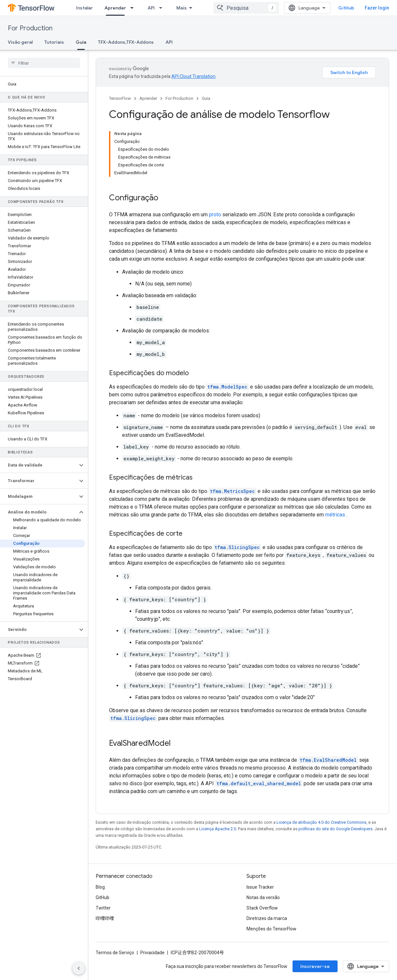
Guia (206, 98)
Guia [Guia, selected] (81, 42)
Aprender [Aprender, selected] (115, 8)
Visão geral (20, 42)
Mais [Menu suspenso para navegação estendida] (182, 8)
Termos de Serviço (115, 953)
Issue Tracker (260, 887)
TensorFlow (120, 98)
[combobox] (246, 8)
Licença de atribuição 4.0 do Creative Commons (321, 822)
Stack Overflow (262, 908)
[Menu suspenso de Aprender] (134, 8)
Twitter (103, 908)
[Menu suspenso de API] (163, 8)
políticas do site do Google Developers (335, 829)
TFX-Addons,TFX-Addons (126, 42)
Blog (100, 887)
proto (215, 214)
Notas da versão (263, 897)
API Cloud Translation (193, 76)
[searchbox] (44, 63)
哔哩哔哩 (105, 918)
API (151, 8)
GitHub (346, 8)
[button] (39, 465)
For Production (30, 28)
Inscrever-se (315, 966)
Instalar (84, 8)
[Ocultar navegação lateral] (79, 968)
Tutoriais (54, 42)
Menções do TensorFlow (271, 929)
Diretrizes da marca (267, 918)
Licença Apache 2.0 (218, 829)
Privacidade (152, 953)
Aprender (148, 98)
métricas (335, 515)
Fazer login (377, 8)
